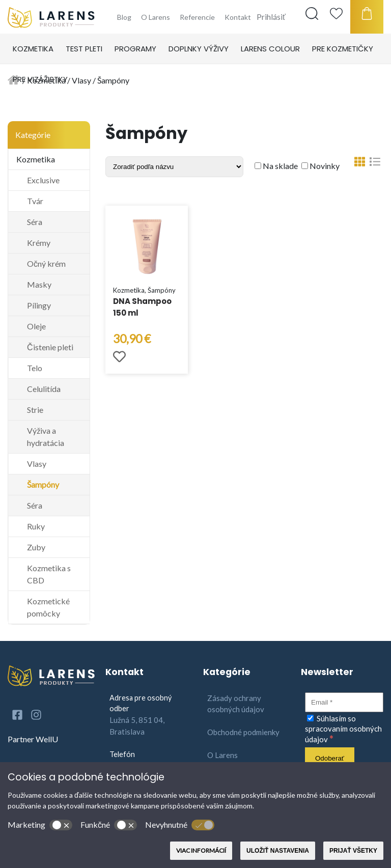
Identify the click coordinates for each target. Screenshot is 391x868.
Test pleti (84, 49)
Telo (35, 368)
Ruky (36, 526)
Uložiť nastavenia (278, 851)
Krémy (39, 243)
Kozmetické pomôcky (48, 607)
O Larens (156, 17)
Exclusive (43, 180)
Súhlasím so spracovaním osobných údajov (343, 729)
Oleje (36, 326)
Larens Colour (270, 49)
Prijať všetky (353, 851)
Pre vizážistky (40, 79)
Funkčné (109, 825)
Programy (135, 49)
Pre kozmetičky (343, 49)
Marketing (40, 825)
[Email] (344, 702)
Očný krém (46, 263)
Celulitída (44, 389)
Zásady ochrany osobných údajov (236, 704)
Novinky (320, 166)
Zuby (36, 547)
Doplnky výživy (199, 49)
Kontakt (238, 17)
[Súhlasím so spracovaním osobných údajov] (310, 718)
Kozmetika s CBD (49, 574)
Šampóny (43, 484)
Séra (35, 222)
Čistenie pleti (50, 347)
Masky (39, 284)
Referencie (197, 17)
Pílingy (39, 305)
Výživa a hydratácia (46, 437)
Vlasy (37, 464)
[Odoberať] (330, 758)
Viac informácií (201, 850)
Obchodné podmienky (243, 732)
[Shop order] (174, 167)
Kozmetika (33, 49)
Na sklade (276, 166)
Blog (124, 17)
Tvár (35, 201)
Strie (35, 410)
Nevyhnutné (180, 825)
